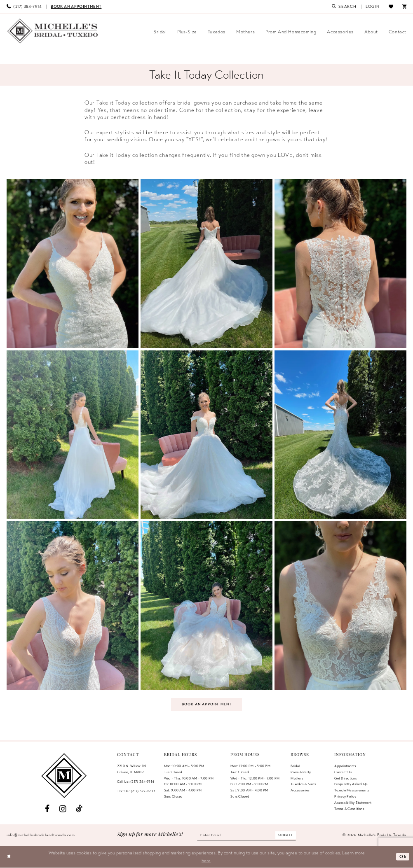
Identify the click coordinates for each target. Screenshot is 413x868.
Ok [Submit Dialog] (403, 857)
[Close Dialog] (9, 857)
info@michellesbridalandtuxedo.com (41, 835)
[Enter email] (246, 835)
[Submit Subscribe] (287, 836)
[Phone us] (24, 7)
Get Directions (345, 779)
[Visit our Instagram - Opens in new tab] (63, 809)
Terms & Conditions (349, 809)
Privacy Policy (345, 797)
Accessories (300, 791)
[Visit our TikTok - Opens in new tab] (79, 809)
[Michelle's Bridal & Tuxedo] (53, 31)
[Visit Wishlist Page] (391, 7)
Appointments (345, 766)
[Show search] (344, 7)
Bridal (295, 766)
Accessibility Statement (353, 803)
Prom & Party (301, 772)
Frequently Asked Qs (351, 785)
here (206, 861)
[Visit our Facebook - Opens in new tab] (47, 809)
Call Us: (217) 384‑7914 (136, 782)
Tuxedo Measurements (352, 791)
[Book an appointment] (76, 7)
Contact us (343, 772)
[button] (373, 7)
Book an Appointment (207, 705)
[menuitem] (24, 7)
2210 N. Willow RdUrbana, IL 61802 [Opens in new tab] (131, 769)
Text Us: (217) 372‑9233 (136, 791)
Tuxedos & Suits (303, 785)
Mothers (297, 779)
